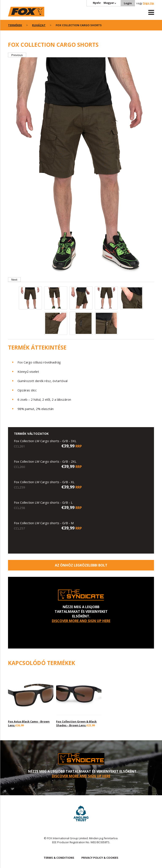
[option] (81, 167)
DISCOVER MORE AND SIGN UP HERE (81, 621)
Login (128, 3)
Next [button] (14, 280)
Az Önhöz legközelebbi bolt (81, 565)
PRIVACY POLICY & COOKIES (100, 858)
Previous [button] (17, 55)
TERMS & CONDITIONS (59, 858)
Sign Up (148, 3)
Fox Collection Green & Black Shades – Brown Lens (76, 723)
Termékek (15, 25)
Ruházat (39, 25)
